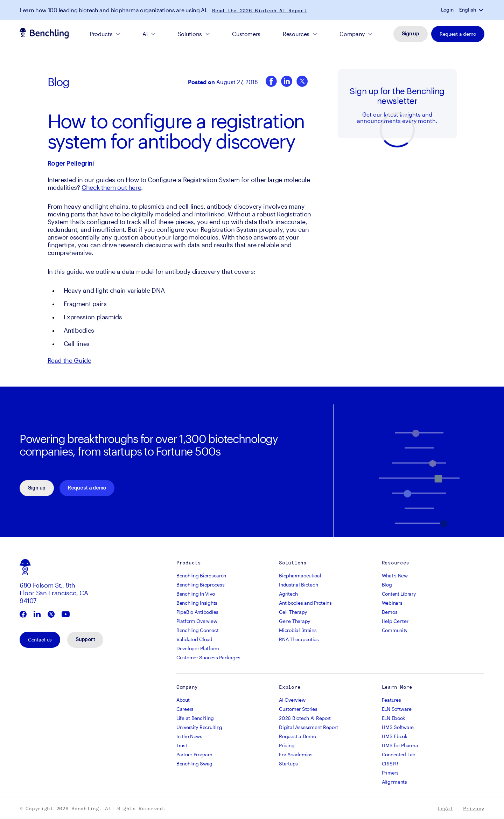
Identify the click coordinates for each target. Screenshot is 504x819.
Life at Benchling (195, 718)
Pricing (287, 745)
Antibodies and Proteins (305, 603)
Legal (445, 808)
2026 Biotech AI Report (305, 718)
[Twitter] (302, 82)
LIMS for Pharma (400, 745)
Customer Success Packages (208, 657)
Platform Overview (197, 621)
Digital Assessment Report (308, 727)
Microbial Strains (298, 630)
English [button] (468, 10)
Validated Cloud (194, 639)
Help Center (395, 621)
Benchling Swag (194, 764)
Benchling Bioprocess (200, 585)
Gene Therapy (295, 621)
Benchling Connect (197, 630)
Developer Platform (198, 648)
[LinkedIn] (287, 82)
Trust (182, 745)
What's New (395, 575)
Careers (185, 709)
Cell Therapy (293, 612)
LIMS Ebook (395, 736)
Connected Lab (399, 754)
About (183, 700)
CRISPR (390, 764)
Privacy (474, 808)
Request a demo (458, 34)
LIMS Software (398, 727)
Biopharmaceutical (300, 575)
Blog (58, 82)
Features (391, 700)
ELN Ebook (393, 718)
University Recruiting (199, 727)
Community (395, 630)
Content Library (399, 594)
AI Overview (292, 700)
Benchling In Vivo (195, 594)
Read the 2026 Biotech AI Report (259, 11)
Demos (390, 612)
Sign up (411, 34)
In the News (189, 736)
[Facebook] (271, 82)
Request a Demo (297, 736)
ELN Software (397, 709)
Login (447, 10)
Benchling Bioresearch (201, 575)
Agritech (288, 594)
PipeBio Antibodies (197, 612)
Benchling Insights (197, 603)
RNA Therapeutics (299, 639)
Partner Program (194, 754)
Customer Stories (298, 709)
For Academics (296, 754)
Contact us (40, 640)
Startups (288, 764)
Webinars (392, 603)
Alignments (394, 782)
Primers (390, 773)
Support (85, 640)
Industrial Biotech (298, 585)
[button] (482, 10)
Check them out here (111, 187)
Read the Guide (69, 360)
